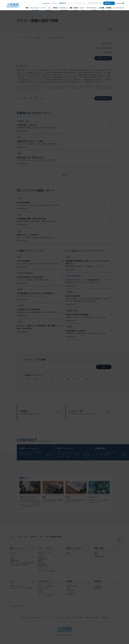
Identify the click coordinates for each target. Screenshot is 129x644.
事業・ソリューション (18, 548)
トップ (19, 37)
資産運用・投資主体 (72, 311)
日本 (44, 37)
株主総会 (87, 379)
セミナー (13, 581)
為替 (59, 379)
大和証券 (105, 618)
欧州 (19, 153)
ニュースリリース (16, 606)
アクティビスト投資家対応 (25, 273)
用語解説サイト (59, 3)
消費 (27, 379)
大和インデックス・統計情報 (75, 618)
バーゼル (28, 383)
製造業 (35, 379)
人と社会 (21, 306)
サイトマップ (60, 618)
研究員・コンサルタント (75, 548)
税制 (68, 257)
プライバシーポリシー (36, 618)
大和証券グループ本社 (93, 618)
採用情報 (97, 581)
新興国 (20, 289)
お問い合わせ (109, 3)
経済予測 (21, 121)
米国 (104, 48)
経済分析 (38, 37)
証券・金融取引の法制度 (73, 276)
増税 (52, 379)
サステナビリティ (44, 581)
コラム (20, 322)
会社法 (77, 379)
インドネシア (98, 379)
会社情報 (69, 581)
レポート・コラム (28, 37)
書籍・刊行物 (99, 548)
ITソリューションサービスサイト (77, 3)
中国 (110, 48)
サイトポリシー (49, 618)
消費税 (68, 379)
